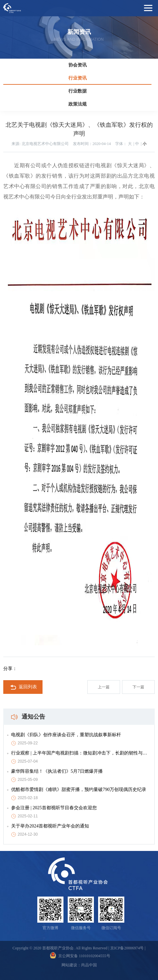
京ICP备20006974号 (127, 948)
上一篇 (104, 687)
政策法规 (78, 104)
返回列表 (23, 687)
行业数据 (78, 91)
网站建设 (69, 965)
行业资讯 (78, 78)
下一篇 (138, 687)
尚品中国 (89, 965)
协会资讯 (78, 65)
